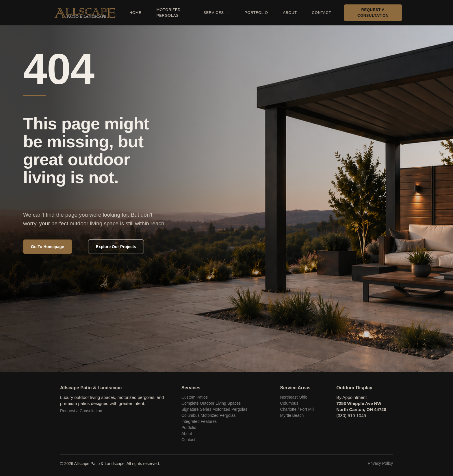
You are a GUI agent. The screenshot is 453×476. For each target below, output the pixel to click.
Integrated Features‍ (199, 421)
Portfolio (256, 13)
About (290, 13)
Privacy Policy (380, 463)
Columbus (289, 403)
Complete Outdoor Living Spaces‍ (211, 403)
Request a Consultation (373, 13)
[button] (217, 13)
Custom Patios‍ (195, 397)
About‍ (187, 434)
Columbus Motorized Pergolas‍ (209, 415)
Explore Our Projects (116, 247)
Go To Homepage (48, 247)
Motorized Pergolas (169, 13)
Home (135, 13)
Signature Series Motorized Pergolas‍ (214, 409)
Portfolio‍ (189, 427)
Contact (322, 13)
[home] (87, 13)
